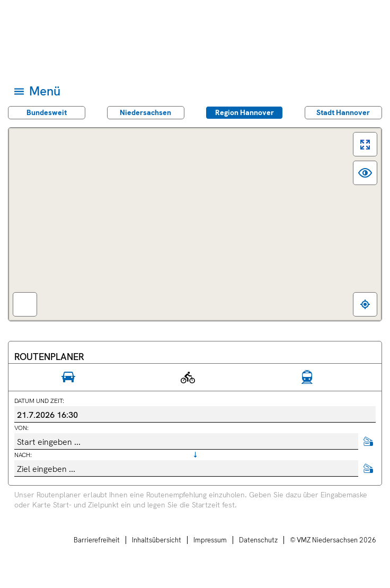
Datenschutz (258, 540)
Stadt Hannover (343, 112)
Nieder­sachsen (145, 112)
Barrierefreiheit (97, 540)
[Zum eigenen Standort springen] (365, 304)
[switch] (365, 144)
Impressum (210, 540)
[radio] (68, 378)
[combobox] (186, 441)
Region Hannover (245, 112)
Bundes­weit (47, 112)
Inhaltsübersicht (157, 540)
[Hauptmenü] (194, 91)
